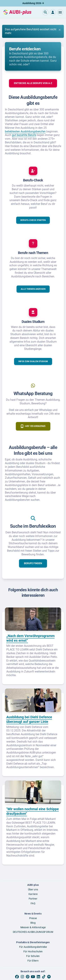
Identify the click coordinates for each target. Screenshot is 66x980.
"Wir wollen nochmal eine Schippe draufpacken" (33, 811)
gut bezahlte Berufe (24, 135)
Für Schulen (33, 956)
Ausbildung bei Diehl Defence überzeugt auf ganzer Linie (29, 719)
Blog (33, 923)
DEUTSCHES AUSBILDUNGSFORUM (33, 932)
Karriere (33, 894)
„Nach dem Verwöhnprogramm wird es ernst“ (30, 638)
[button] (60, 12)
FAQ (33, 903)
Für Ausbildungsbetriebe (33, 947)
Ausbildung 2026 (33, 3)
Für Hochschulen (33, 951)
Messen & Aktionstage (33, 927)
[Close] (60, 30)
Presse (33, 918)
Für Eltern (33, 961)
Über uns (33, 889)
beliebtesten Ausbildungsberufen (25, 131)
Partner (33, 899)
